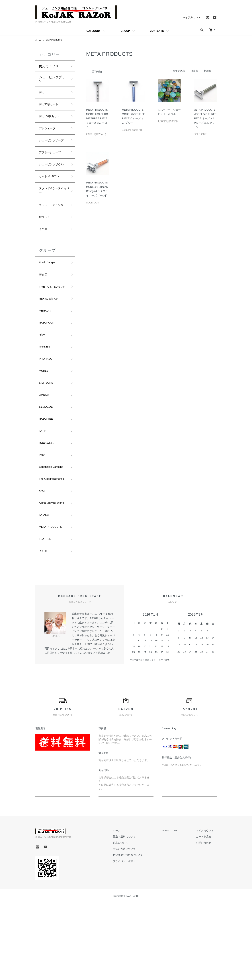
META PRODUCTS (56, 40)
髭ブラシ (46, 245)
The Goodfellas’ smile (50, 541)
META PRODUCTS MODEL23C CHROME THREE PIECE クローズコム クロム (97, 118)
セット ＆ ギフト (51, 195)
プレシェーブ (49, 132)
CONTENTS (157, 31)
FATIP (43, 480)
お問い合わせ (207, 919)
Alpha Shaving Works (50, 572)
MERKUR (46, 350)
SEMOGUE (47, 454)
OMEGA (45, 441)
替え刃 (44, 306)
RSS (171, 907)
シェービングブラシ (52, 79)
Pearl (43, 506)
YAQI (43, 556)
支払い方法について (133, 926)
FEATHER (47, 614)
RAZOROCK (48, 363)
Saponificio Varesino (47, 522)
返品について (129, 919)
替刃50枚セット (51, 106)
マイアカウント (192, 17)
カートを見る (207, 913)
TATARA (45, 588)
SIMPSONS (48, 428)
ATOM (179, 907)
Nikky (43, 376)
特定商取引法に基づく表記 (137, 931)
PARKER (46, 389)
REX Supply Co (50, 337)
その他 (44, 258)
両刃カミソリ (49, 66)
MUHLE (45, 415)
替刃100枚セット (52, 119)
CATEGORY (93, 31)
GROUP (125, 31)
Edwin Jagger (49, 293)
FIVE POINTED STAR (50, 321)
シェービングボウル (52, 179)
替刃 (42, 93)
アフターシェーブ (52, 163)
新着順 (208, 71)
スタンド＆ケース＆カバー (52, 211)
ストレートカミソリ (52, 229)
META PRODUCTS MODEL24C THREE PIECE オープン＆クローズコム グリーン (205, 118)
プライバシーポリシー (134, 938)
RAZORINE (47, 467)
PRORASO (47, 402)
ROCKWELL (48, 493)
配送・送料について (133, 913)
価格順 (194, 71)
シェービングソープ (52, 148)
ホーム (39, 40)
